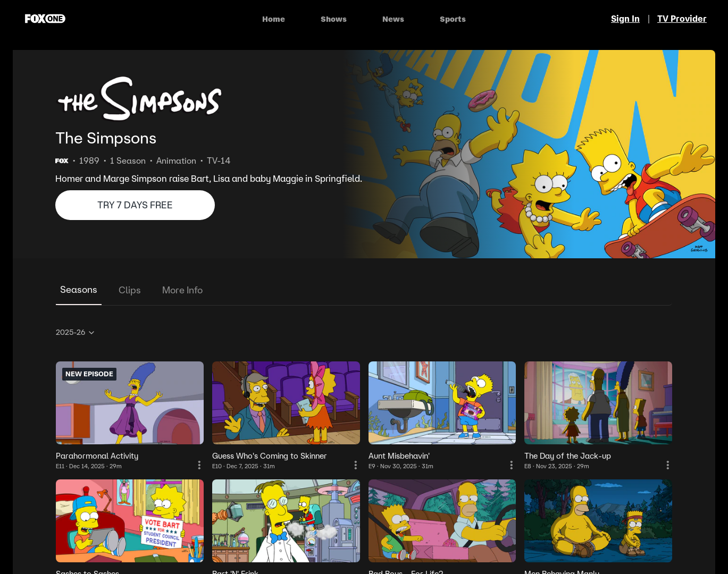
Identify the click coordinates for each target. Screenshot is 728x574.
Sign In (625, 19)
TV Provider (682, 19)
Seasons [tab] (79, 289)
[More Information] (199, 465)
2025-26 (76, 332)
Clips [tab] (130, 290)
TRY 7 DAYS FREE (135, 205)
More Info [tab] (182, 290)
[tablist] (364, 290)
